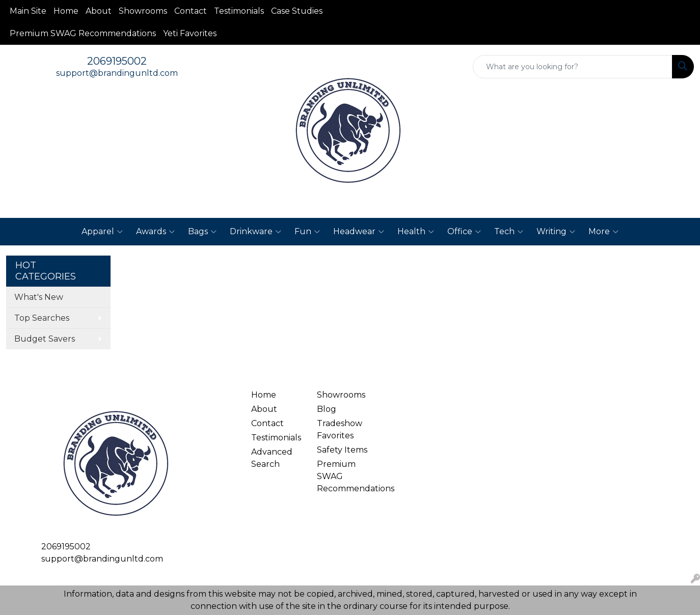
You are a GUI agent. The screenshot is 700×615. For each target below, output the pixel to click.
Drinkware (255, 232)
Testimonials (239, 11)
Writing (556, 232)
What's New (39, 297)
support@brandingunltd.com (117, 73)
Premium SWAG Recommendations (83, 33)
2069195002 (117, 61)
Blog (327, 409)
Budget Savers (45, 339)
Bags (202, 232)
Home (66, 11)
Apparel (102, 232)
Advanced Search (272, 458)
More (603, 232)
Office (464, 232)
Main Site (28, 11)
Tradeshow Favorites (340, 429)
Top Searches (42, 318)
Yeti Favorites (190, 33)
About (99, 11)
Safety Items (342, 450)
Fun (307, 232)
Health (416, 232)
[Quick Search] (573, 67)
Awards (155, 232)
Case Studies (297, 11)
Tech (509, 232)
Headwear (359, 232)
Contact (191, 11)
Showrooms (143, 11)
